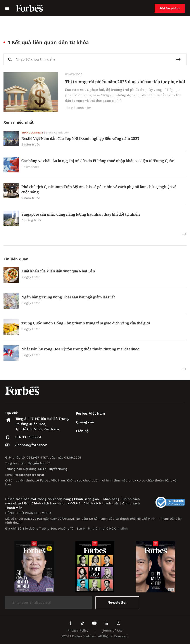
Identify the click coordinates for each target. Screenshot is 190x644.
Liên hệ (82, 431)
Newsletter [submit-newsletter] (117, 602)
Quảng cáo (85, 422)
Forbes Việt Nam (90, 413)
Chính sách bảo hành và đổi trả (56, 503)
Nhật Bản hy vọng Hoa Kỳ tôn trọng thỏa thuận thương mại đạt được (80, 349)
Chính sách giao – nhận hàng (97, 499)
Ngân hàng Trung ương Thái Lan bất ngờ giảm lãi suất (68, 297)
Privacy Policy (78, 630)
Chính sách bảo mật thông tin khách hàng (38, 499)
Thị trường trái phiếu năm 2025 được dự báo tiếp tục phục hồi (125, 82)
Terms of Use (113, 630)
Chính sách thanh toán (101, 503)
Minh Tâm (84, 108)
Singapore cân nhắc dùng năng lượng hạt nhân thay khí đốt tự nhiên (81, 214)
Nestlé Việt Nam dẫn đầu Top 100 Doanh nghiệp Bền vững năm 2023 (80, 138)
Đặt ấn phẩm (170, 8)
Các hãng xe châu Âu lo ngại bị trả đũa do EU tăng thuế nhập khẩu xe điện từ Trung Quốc (98, 161)
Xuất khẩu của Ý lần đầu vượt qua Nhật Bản (58, 271)
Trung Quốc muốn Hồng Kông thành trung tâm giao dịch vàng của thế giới (86, 323)
